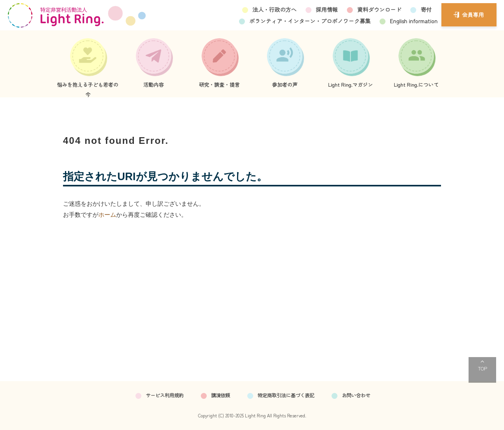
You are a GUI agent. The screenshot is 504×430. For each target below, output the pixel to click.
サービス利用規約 (165, 395)
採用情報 (327, 9)
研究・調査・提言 (219, 85)
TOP (483, 368)
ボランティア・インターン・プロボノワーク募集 (310, 21)
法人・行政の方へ (274, 9)
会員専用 (473, 15)
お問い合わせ (356, 395)
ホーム (107, 215)
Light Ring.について (416, 85)
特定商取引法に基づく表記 (286, 395)
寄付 (426, 9)
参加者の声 (285, 85)
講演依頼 (220, 395)
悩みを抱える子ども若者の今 (88, 89)
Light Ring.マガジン (350, 85)
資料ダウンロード (379, 9)
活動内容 (154, 85)
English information (414, 21)
